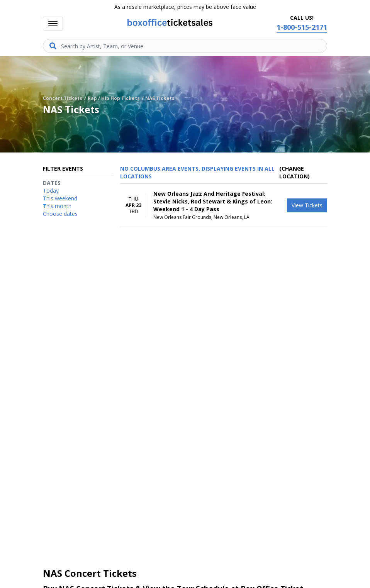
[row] (224, 205)
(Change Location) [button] (294, 172)
